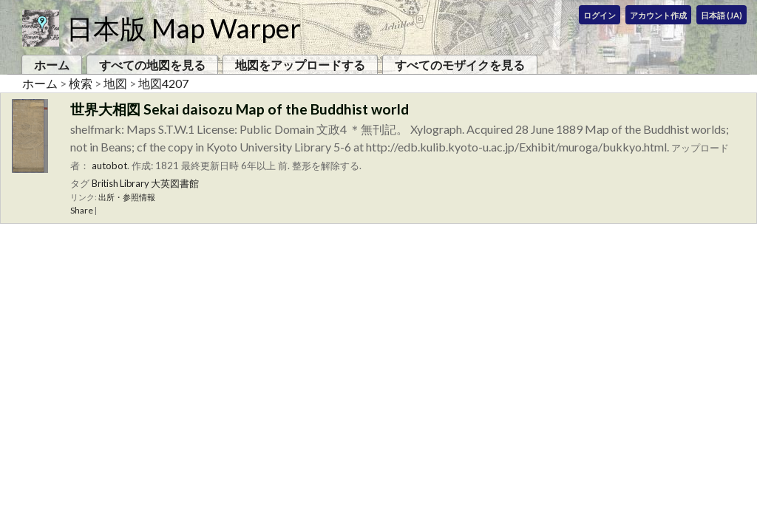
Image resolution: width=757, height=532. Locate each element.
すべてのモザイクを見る (460, 65)
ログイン (600, 15)
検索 (81, 83)
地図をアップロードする (300, 65)
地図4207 (163, 83)
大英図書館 (175, 183)
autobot (109, 166)
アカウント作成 (658, 15)
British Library (120, 183)
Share (82, 210)
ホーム (52, 65)
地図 (115, 83)
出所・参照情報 (127, 197)
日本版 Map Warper (184, 28)
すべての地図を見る (152, 65)
